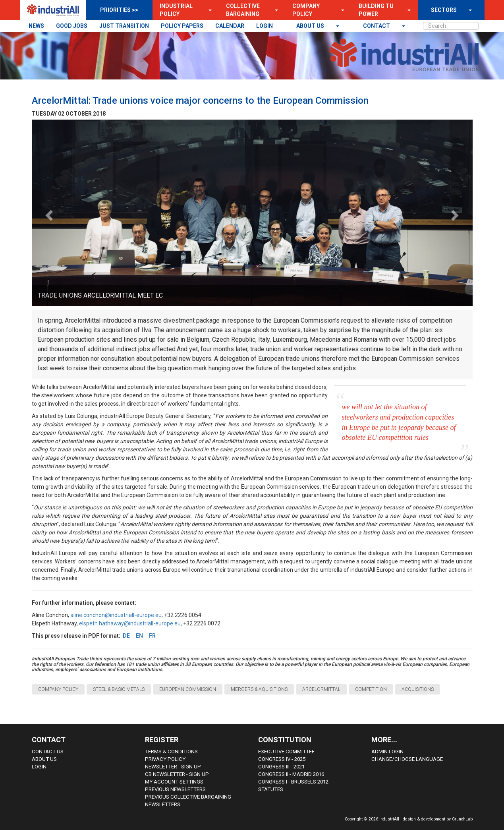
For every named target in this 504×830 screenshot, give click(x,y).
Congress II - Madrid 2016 (291, 774)
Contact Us (48, 752)
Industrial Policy (176, 10)
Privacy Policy (165, 759)
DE (126, 636)
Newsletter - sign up (173, 767)
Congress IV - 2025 (282, 759)
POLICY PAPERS (182, 26)
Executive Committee (286, 752)
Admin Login (387, 752)
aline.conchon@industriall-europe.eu (116, 615)
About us (311, 26)
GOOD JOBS (72, 26)
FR (152, 636)
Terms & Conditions (171, 752)
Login (39, 767)
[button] (208, 10)
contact (377, 26)
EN (139, 636)
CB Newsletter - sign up (177, 774)
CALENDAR (230, 26)
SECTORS (444, 10)
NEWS (36, 26)
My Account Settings (174, 782)
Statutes (271, 789)
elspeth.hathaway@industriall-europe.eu (130, 623)
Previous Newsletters (175, 789)
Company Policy (306, 10)
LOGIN (265, 26)
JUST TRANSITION (124, 26)
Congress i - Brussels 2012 (293, 782)
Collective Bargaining (243, 10)
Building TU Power (376, 10)
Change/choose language (407, 759)
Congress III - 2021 (281, 767)
